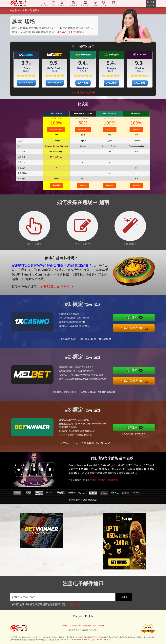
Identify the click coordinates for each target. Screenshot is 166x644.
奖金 (53, 5)
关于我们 (65, 626)
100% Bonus (55, 83)
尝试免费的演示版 (147, 326)
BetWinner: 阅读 (69, 457)
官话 (35, 10)
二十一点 (114, 5)
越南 (15, 10)
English (89, 616)
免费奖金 (73, 5)
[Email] (63, 597)
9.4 (82, 63)
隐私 (80, 626)
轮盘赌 (104, 5)
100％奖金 (83, 83)
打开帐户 (147, 319)
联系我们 (73, 626)
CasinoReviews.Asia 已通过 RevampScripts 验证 (93, 640)
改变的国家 (151, 6)
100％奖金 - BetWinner (148, 431)
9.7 (25, 63)
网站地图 (101, 626)
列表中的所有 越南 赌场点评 (83, 500)
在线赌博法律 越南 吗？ (45, 281)
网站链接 (56, 185)
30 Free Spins (26, 83)
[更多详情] (75, 604)
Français (78, 616)
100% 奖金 (140, 83)
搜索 (94, 626)
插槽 (96, 5)
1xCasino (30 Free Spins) (70, 32)
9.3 (139, 63)
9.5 (53, 63)
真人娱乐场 (86, 5)
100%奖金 (111, 83)
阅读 (56, 135)
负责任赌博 (87, 626)
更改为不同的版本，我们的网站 (121, 475)
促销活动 (62, 5)
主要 (25, 10)
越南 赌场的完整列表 (83, 93)
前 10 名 (45, 5)
